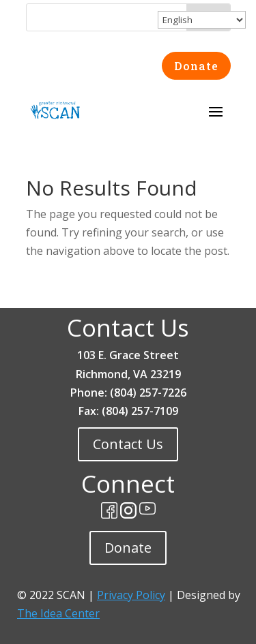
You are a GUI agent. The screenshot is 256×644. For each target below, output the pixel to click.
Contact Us (128, 444)
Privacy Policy (131, 595)
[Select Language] (202, 20)
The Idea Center (58, 613)
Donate (196, 66)
